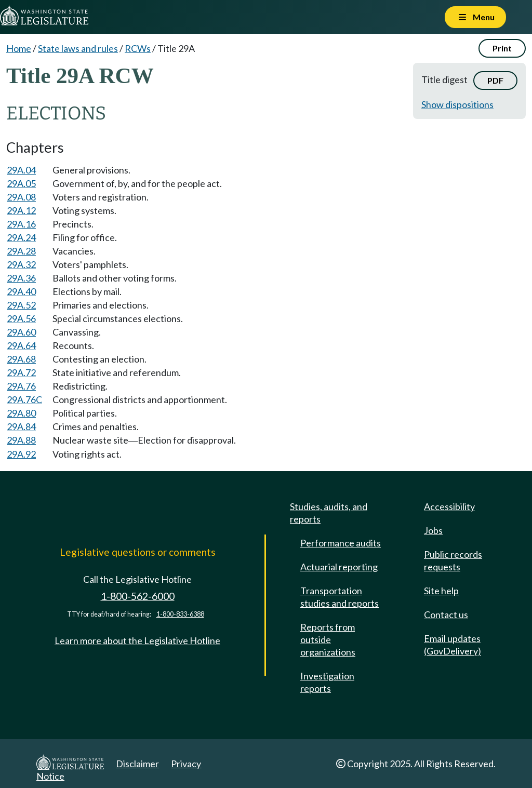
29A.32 (21, 264)
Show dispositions (457, 104)
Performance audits (341, 543)
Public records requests (453, 560)
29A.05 (21, 183)
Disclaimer (137, 764)
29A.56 (21, 318)
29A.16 (21, 224)
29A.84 (21, 426)
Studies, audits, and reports (329, 513)
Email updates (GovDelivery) (453, 645)
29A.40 (21, 291)
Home (19, 48)
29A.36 (21, 278)
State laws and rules (78, 48)
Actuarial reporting (339, 567)
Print (502, 48)
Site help (441, 591)
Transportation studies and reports (340, 597)
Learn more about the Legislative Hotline (137, 640)
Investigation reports (327, 682)
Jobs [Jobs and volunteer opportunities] (433, 530)
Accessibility (449, 506)
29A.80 (21, 413)
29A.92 (21, 454)
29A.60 (21, 332)
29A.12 (21, 210)
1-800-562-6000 (138, 596)
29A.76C (24, 399)
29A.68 (21, 359)
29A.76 (21, 386)
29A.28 (21, 251)
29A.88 (21, 440)
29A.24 (21, 237)
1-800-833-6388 (180, 614)
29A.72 (21, 372)
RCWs (138, 48)
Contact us (446, 615)
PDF (495, 80)
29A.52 (21, 305)
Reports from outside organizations (328, 639)
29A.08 (21, 197)
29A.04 (21, 170)
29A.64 (21, 345)
